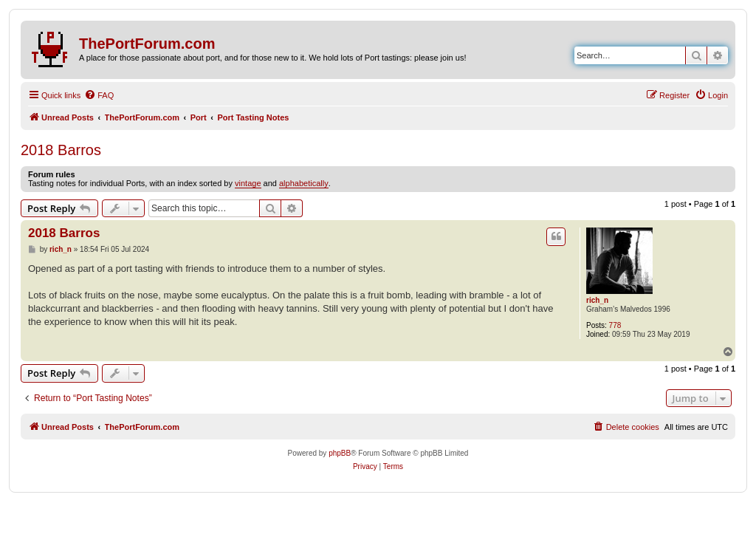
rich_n (597, 300)
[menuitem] (99, 95)
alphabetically (304, 183)
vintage (248, 183)
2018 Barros (61, 150)
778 (615, 325)
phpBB (340, 453)
